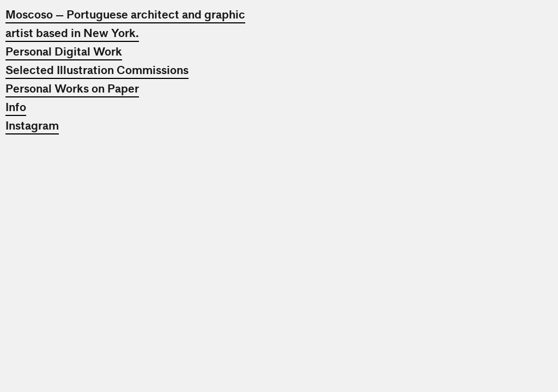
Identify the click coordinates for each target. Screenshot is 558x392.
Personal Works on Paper (72, 89)
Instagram (32, 126)
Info (16, 107)
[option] (418, 139)
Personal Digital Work (64, 52)
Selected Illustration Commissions (97, 70)
